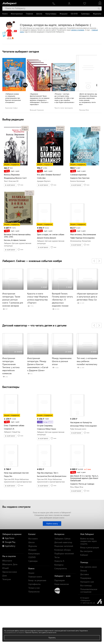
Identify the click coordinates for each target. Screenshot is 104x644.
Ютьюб (6, 568)
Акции (31, 573)
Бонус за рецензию (37, 580)
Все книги (33, 539)
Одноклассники (10, 572)
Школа (39, 14)
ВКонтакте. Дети (10, 564)
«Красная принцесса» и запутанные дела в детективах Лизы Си (87, 297)
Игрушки (64, 14)
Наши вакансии (62, 584)
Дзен (5, 576)
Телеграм (7, 579)
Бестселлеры (11, 387)
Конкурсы (59, 565)
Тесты (57, 557)
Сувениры (85, 14)
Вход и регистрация (90, 547)
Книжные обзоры (63, 550)
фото (25, 129)
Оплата (84, 571)
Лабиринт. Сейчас (62, 539)
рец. (25, 127)
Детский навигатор (63, 542)
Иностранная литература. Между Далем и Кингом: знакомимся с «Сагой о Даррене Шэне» (38, 364)
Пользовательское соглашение (89, 591)
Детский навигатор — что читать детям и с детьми (34, 325)
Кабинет (84, 555)
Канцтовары (51, 14)
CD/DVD (74, 14)
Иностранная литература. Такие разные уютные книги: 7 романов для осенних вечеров (13, 300)
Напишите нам (87, 582)
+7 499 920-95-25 (88, 603)
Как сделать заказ (89, 567)
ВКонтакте (7, 561)
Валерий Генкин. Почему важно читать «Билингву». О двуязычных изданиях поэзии (62, 300)
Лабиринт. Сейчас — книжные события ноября (32, 261)
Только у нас (34, 588)
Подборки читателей (64, 554)
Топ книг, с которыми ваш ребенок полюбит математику (87, 361)
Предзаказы (34, 592)
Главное (29, 14)
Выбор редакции (13, 119)
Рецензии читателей (64, 546)
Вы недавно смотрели (16, 507)
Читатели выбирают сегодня (21, 51)
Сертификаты (34, 584)
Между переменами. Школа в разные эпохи (62, 361)
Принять (52, 638)
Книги (5, 14)
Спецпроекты (61, 568)
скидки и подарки (78, 30)
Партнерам (60, 580)
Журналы (97, 14)
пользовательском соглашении (14, 633)
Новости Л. (59, 561)
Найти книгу (52, 524)
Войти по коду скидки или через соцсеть (89, 541)
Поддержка (86, 578)
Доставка (85, 574)
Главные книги (35, 577)
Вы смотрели (86, 551)
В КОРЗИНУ (10, 185)
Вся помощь (86, 585)
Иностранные (17, 14)
